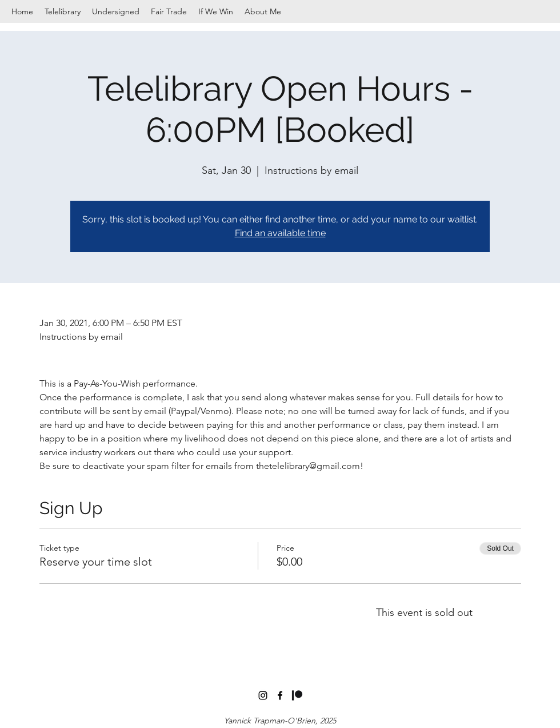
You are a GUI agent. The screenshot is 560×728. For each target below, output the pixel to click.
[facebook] (280, 695)
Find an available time (280, 233)
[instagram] (263, 695)
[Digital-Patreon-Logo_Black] (297, 695)
